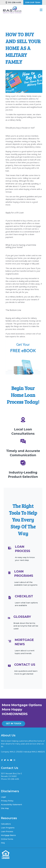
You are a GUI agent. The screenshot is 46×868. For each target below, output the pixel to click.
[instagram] (14, 760)
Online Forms (7, 839)
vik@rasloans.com (9, 782)
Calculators (6, 824)
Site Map (5, 808)
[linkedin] (8, 760)
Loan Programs (8, 828)
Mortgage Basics (8, 835)
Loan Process (7, 832)
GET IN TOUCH (13, 724)
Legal (3, 797)
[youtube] (11, 760)
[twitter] (5, 760)
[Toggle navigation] (41, 10)
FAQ (3, 843)
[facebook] (2, 760)
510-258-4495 (13, 2)
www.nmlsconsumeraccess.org (14, 755)
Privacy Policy (7, 801)
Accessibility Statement (11, 805)
